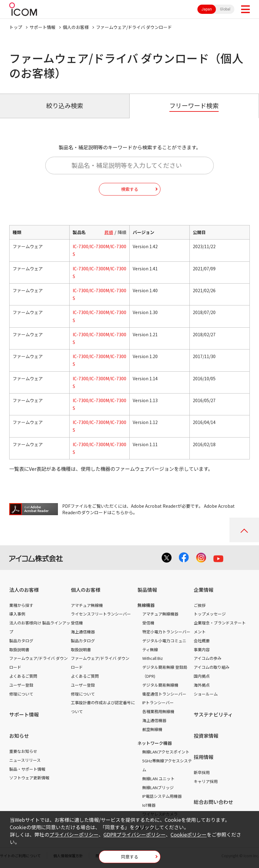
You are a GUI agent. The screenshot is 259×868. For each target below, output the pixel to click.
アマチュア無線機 (87, 605)
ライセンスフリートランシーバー (101, 614)
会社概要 (202, 641)
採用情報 (204, 757)
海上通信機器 (83, 632)
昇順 (109, 232)
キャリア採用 (206, 781)
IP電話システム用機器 (162, 796)
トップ (16, 27)
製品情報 (147, 590)
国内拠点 (202, 676)
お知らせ (19, 736)
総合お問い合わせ (213, 802)
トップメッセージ (210, 614)
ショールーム (206, 694)
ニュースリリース (25, 760)
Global (225, 9)
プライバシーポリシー (74, 834)
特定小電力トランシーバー (166, 632)
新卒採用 (202, 772)
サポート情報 (42, 27)
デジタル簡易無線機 (160, 685)
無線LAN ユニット (158, 779)
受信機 (77, 623)
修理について (21, 694)
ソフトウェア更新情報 (29, 778)
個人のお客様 (76, 27)
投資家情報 (206, 736)
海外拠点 (202, 685)
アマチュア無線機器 (160, 614)
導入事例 (17, 614)
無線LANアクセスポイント (166, 752)
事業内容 (202, 650)
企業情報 (204, 590)
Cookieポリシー (189, 834)
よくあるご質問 (23, 676)
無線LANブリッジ (158, 787)
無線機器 (146, 605)
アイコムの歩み (208, 658)
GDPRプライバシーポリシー (135, 834)
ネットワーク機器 (155, 743)
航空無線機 (152, 729)
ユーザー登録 (21, 685)
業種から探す (21, 605)
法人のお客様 (24, 590)
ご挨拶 (200, 605)
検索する (130, 189)
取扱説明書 (19, 650)
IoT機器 (149, 805)
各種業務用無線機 (158, 711)
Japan (207, 9)
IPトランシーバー (158, 702)
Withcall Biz (153, 658)
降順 (122, 232)
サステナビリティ (213, 714)
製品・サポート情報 (27, 769)
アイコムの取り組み (212, 667)
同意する (130, 857)
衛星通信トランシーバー (164, 694)
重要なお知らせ (23, 751)
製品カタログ (21, 641)
